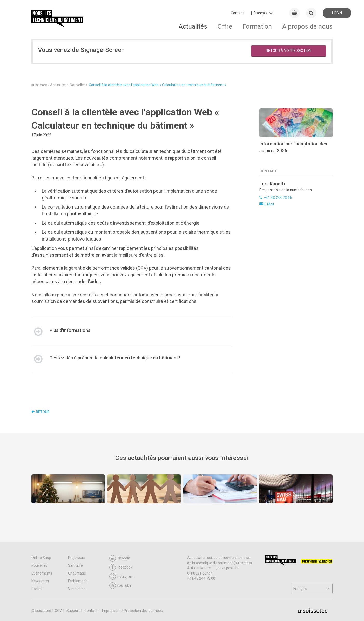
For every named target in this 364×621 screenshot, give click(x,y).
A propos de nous (307, 26)
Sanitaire (75, 565)
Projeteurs (77, 558)
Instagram (121, 576)
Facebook (121, 567)
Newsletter (40, 581)
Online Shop (41, 558)
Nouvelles (39, 565)
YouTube (120, 586)
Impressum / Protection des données (132, 611)
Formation (257, 26)
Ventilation (77, 589)
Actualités (193, 26)
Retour (41, 412)
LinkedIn (120, 558)
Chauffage (77, 573)
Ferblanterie (78, 581)
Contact (237, 13)
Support (73, 611)
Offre (225, 26)
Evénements (42, 573)
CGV (59, 611)
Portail (37, 589)
